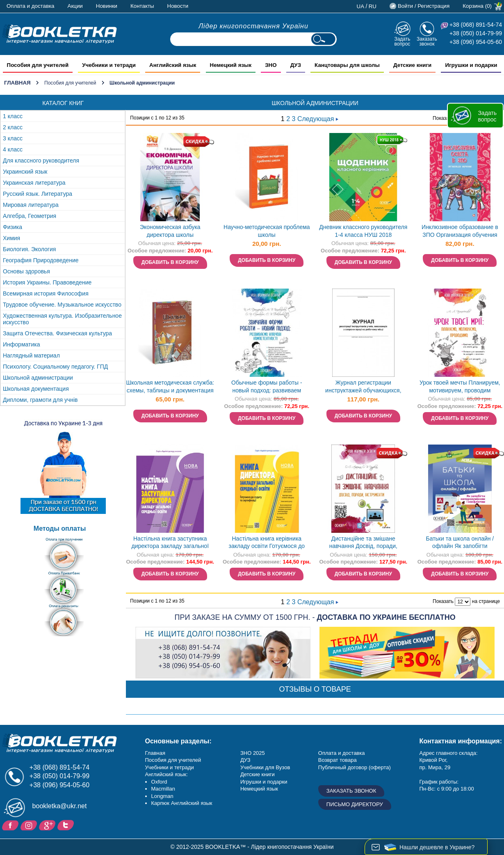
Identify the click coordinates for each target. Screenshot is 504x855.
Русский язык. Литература (38, 194)
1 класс (13, 116)
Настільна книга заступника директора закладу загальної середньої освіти (170, 543)
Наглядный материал (31, 355)
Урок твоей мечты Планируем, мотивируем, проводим (460, 386)
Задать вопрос (402, 41)
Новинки (107, 6)
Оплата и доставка (31, 6)
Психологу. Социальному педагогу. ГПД (55, 367)
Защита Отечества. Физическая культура (57, 333)
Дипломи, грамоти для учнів (40, 400)
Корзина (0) (477, 6)
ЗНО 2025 (253, 753)
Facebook (11, 825)
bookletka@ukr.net (60, 806)
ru (373, 6)
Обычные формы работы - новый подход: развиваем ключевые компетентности (267, 387)
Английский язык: (166, 774)
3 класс (13, 138)
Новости (178, 6)
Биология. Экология (29, 249)
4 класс (13, 149)
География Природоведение (41, 260)
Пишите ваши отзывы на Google (48, 825)
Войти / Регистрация (424, 6)
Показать (443, 118)
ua (361, 6)
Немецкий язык (259, 789)
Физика (13, 227)
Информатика (21, 344)
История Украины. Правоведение (47, 282)
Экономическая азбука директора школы (170, 231)
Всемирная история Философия (46, 293)
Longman (162, 796)
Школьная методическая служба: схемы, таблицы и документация (170, 386)
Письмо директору (355, 804)
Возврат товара (338, 760)
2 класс (13, 127)
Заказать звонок (427, 41)
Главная (17, 83)
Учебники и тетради (170, 767)
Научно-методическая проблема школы (267, 231)
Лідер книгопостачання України (253, 26)
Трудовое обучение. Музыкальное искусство (62, 305)
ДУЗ (245, 760)
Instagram (30, 825)
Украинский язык (25, 172)
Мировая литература (31, 205)
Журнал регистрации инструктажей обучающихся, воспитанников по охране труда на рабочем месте (363, 387)
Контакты (142, 6)
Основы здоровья (26, 271)
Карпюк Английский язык (182, 803)
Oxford (159, 782)
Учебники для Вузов (265, 767)
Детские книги (258, 774)
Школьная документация (36, 389)
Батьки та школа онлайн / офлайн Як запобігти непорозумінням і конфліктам (460, 543)
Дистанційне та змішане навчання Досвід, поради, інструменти (363, 543)
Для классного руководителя (41, 160)
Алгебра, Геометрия (30, 216)
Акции (75, 6)
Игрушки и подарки (264, 782)
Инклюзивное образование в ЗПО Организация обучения (460, 231)
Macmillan (163, 789)
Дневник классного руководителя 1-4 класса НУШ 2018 (363, 231)
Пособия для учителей (70, 83)
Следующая (318, 119)
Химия (11, 238)
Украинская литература (34, 183)
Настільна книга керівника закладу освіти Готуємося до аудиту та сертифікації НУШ (267, 543)
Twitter (67, 825)
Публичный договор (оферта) (355, 767)
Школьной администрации (38, 378)
